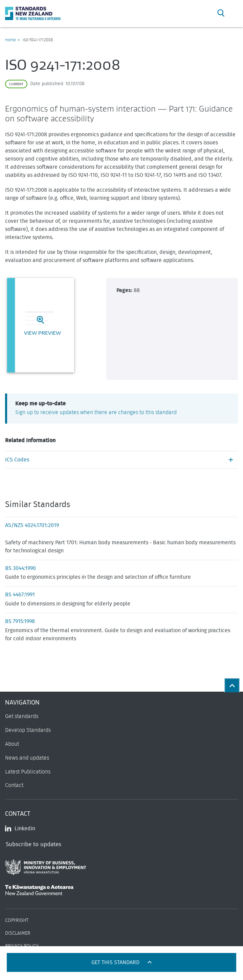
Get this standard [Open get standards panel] (116, 962)
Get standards (22, 716)
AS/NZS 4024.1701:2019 (32, 525)
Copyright (17, 921)
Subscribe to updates (34, 844)
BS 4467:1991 (20, 595)
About (12, 744)
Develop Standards (28, 730)
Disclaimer (18, 933)
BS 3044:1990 (20, 568)
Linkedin (20, 829)
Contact (14, 785)
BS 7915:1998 (20, 621)
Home (10, 40)
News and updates (27, 758)
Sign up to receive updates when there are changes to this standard (96, 412)
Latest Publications (28, 772)
